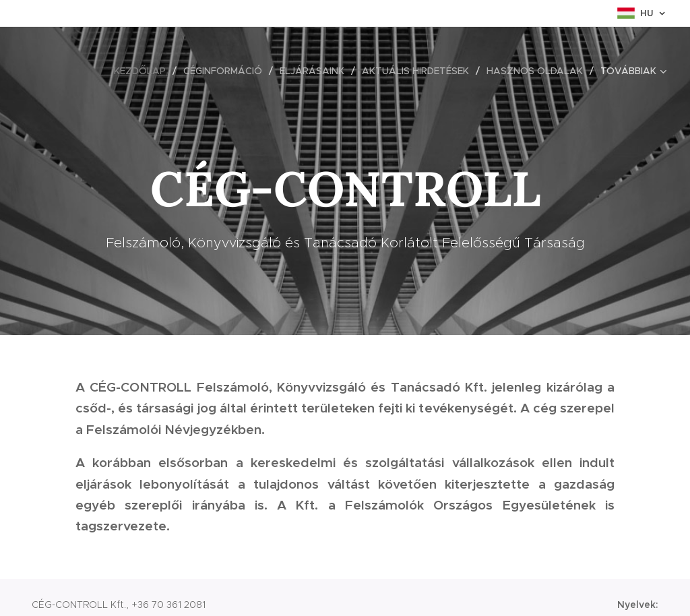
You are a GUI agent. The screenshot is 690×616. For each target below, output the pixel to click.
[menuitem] (144, 71)
